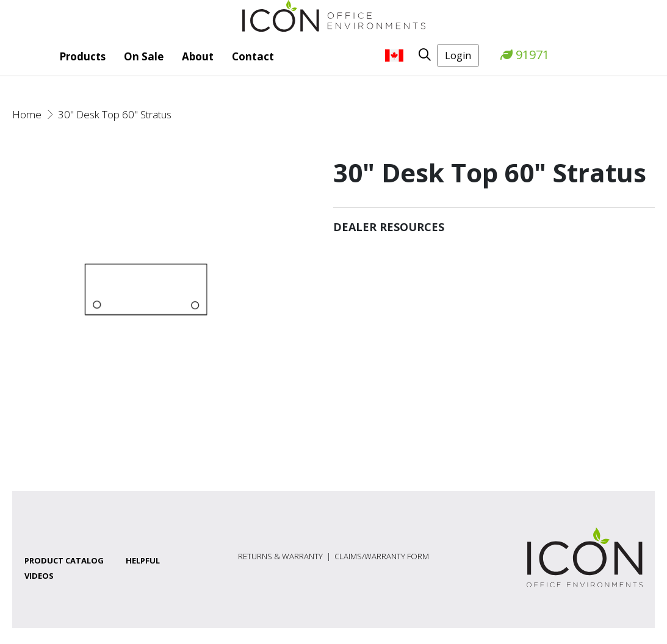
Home (27, 114)
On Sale (144, 56)
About (198, 56)
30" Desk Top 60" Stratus (115, 114)
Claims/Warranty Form (382, 556)
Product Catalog (64, 560)
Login (458, 55)
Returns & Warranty (280, 556)
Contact (253, 56)
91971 (525, 55)
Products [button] (82, 56)
